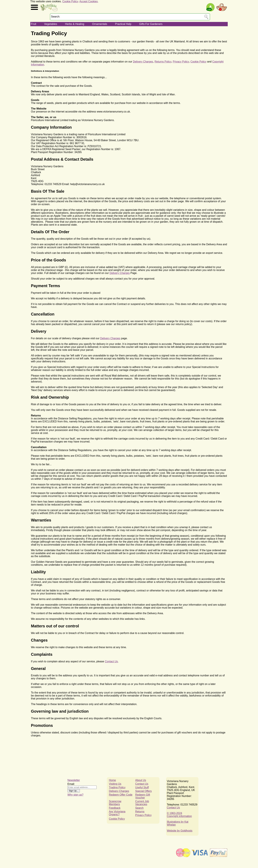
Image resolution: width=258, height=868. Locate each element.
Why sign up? (75, 795)
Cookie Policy (70, 1)
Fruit (34, 24)
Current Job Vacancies (142, 803)
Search (139, 808)
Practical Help (123, 24)
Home (112, 780)
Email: (71, 784)
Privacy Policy (181, 62)
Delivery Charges (143, 62)
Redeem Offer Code (121, 795)
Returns (140, 812)
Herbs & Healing (75, 24)
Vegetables (51, 24)
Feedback (115, 808)
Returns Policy (163, 62)
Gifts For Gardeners (151, 24)
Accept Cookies (89, 1)
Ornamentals (100, 24)
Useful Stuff (142, 787)
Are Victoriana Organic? (117, 813)
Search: (56, 17)
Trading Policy (117, 787)
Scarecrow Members (115, 803)
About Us (141, 780)
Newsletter (74, 780)
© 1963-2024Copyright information (179, 815)
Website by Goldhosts (180, 831)
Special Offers (143, 791)
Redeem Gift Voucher (143, 796)
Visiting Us (115, 784)
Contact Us (111, 661)
